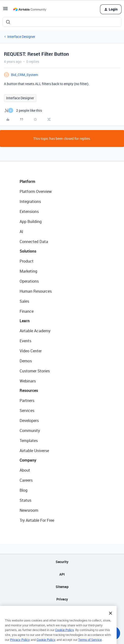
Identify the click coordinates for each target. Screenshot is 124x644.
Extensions (29, 211)
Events (25, 341)
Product (27, 261)
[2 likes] (23, 110)
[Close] (111, 618)
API (62, 574)
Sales (24, 301)
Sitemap (62, 587)
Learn (25, 321)
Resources (29, 390)
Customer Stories (35, 371)
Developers (29, 421)
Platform (27, 181)
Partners (27, 400)
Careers (26, 480)
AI (21, 232)
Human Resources (36, 291)
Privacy (62, 599)
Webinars (28, 381)
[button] (5, 10)
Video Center (31, 351)
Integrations (30, 201)
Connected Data (34, 242)
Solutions (28, 251)
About (25, 470)
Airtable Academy (35, 331)
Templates (29, 441)
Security (62, 562)
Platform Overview (36, 191)
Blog (24, 490)
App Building (31, 222)
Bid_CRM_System (25, 75)
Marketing (28, 271)
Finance (27, 311)
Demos (26, 361)
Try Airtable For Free (37, 520)
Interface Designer (21, 37)
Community (30, 431)
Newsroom (29, 510)
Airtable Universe (34, 451)
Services (27, 411)
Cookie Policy (64, 635)
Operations (29, 281)
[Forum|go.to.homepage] (30, 9)
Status (25, 500)
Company (28, 460)
